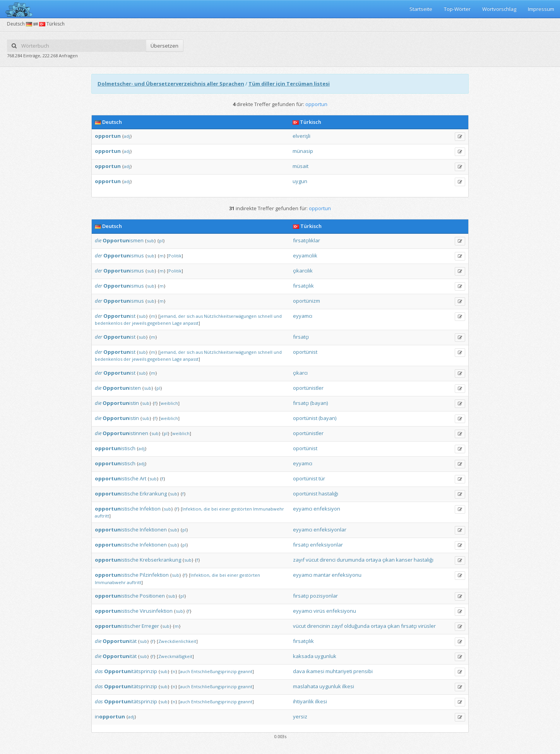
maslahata (306, 686)
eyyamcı (303, 316)
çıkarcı (300, 373)
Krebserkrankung (160, 560)
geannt (245, 671)
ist (119, 316)
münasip (303, 151)
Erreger (150, 626)
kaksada (303, 656)
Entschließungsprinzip (214, 671)
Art (143, 478)
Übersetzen (164, 46)
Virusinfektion (156, 611)
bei (215, 509)
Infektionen (153, 530)
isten (122, 388)
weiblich (169, 403)
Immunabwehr (269, 509)
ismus (124, 255)
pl (161, 241)
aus (199, 316)
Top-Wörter (457, 9)
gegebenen (159, 323)
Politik (175, 256)
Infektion (150, 509)
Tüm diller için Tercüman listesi (289, 84)
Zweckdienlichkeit (177, 641)
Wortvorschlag (499, 9)
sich (191, 316)
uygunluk (325, 656)
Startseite (421, 9)
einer (225, 509)
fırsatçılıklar (307, 240)
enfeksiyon (327, 509)
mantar (322, 575)
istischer (118, 626)
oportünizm (307, 301)
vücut (312, 560)
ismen (123, 240)
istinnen (125, 433)
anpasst (191, 323)
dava (299, 671)
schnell (265, 316)
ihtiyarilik (303, 701)
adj (127, 136)
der (98, 255)
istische (117, 478)
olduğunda (357, 626)
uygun (300, 181)
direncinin (319, 626)
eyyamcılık (305, 255)
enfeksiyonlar (330, 530)
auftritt (102, 516)
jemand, (168, 316)
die (98, 240)
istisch (115, 448)
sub (150, 241)
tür (322, 478)
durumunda (351, 560)
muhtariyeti (339, 671)
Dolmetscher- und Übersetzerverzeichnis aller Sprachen (171, 84)
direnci (328, 560)
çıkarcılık (303, 271)
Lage (177, 323)
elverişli (301, 136)
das (99, 671)
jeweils (139, 323)
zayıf (299, 560)
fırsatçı (301, 337)
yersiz (300, 716)
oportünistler (308, 388)
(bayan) (319, 403)
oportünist (305, 352)
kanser (404, 560)
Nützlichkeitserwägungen (230, 316)
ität (120, 641)
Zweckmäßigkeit (175, 656)
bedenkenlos (109, 323)
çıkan (389, 560)
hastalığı (328, 494)
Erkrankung (153, 494)
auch (185, 671)
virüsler (427, 626)
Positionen (152, 596)
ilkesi (348, 686)
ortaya (373, 560)
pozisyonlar (324, 596)
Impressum (541, 9)
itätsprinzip (131, 671)
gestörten (242, 509)
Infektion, (192, 509)
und (278, 316)
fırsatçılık (303, 286)
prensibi (363, 671)
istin (121, 403)
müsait (301, 166)
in (110, 716)
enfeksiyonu (347, 575)
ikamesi (315, 671)
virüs (319, 611)
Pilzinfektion (154, 575)
